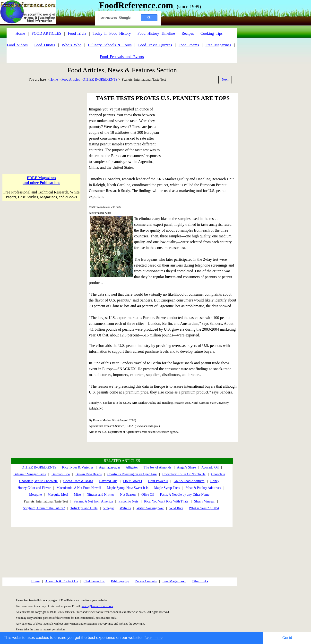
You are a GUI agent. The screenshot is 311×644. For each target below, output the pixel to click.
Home (54, 79)
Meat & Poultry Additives (203, 488)
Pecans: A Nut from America (93, 501)
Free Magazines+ (174, 581)
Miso (77, 495)
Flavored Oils (108, 481)
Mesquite (35, 495)
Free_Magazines (218, 45)
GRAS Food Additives (189, 481)
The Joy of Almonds (157, 467)
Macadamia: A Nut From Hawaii (79, 488)
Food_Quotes (45, 45)
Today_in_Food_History (112, 33)
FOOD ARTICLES (46, 33)
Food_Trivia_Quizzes (155, 45)
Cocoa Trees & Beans (78, 481)
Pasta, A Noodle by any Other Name (185, 495)
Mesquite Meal (58, 495)
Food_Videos (17, 45)
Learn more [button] (154, 638)
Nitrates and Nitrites (101, 495)
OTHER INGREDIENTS (100, 79)
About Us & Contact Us (62, 581)
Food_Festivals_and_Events (122, 57)
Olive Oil (148, 495)
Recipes (188, 33)
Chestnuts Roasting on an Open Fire (132, 474)
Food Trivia (77, 33)
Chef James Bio (94, 581)
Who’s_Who (72, 45)
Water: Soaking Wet (150, 508)
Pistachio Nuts (128, 501)
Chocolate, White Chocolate (38, 481)
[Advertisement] (41, 124)
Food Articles (71, 79)
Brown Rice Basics (89, 474)
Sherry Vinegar (204, 501)
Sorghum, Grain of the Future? (44, 508)
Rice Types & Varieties (78, 467)
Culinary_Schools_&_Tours (110, 45)
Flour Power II (158, 481)
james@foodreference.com (97, 606)
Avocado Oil (210, 467)
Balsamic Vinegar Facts (30, 474)
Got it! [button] (287, 638)
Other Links (200, 581)
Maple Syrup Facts (167, 488)
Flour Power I (133, 481)
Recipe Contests (146, 581)
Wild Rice (176, 508)
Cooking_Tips (212, 33)
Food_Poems (189, 45)
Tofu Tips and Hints (84, 508)
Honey (215, 481)
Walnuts (125, 508)
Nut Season (128, 495)
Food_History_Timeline (156, 33)
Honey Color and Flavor (34, 488)
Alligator (132, 467)
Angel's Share (186, 467)
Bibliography (120, 581)
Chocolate (218, 474)
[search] (117, 18)
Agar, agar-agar (109, 467)
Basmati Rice (61, 474)
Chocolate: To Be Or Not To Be (184, 474)
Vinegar (109, 508)
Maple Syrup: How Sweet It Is (128, 488)
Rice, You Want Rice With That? (166, 501)
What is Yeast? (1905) (204, 508)
